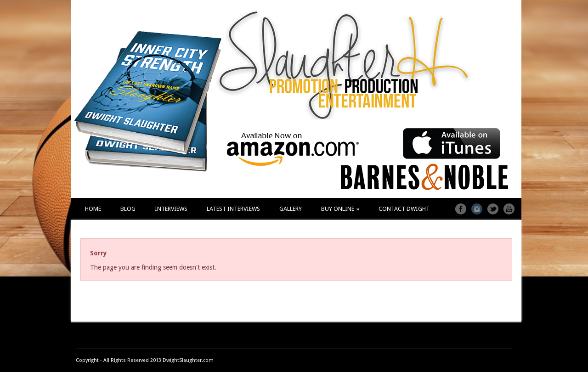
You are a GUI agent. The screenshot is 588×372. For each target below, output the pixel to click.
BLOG (128, 209)
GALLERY (291, 209)
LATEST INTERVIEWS (233, 209)
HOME (93, 209)
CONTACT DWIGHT (404, 209)
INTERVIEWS (171, 209)
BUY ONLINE (340, 209)
